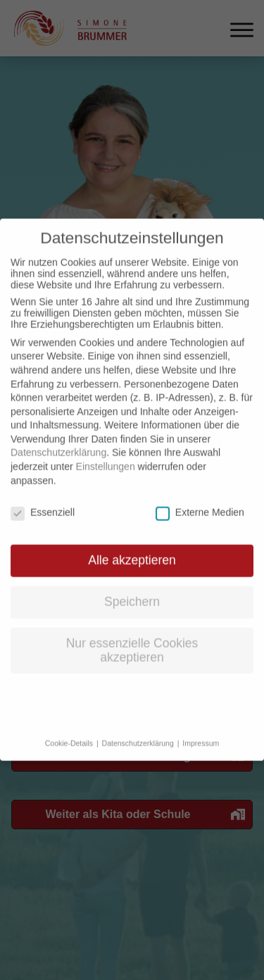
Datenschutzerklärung (58, 440)
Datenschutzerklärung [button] (139, 730)
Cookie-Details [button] (70, 730)
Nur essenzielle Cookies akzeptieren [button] (132, 637)
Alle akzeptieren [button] (132, 547)
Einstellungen (106, 453)
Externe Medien (200, 499)
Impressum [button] (201, 730)
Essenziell (43, 499)
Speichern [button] (132, 589)
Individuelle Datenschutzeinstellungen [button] (132, 693)
